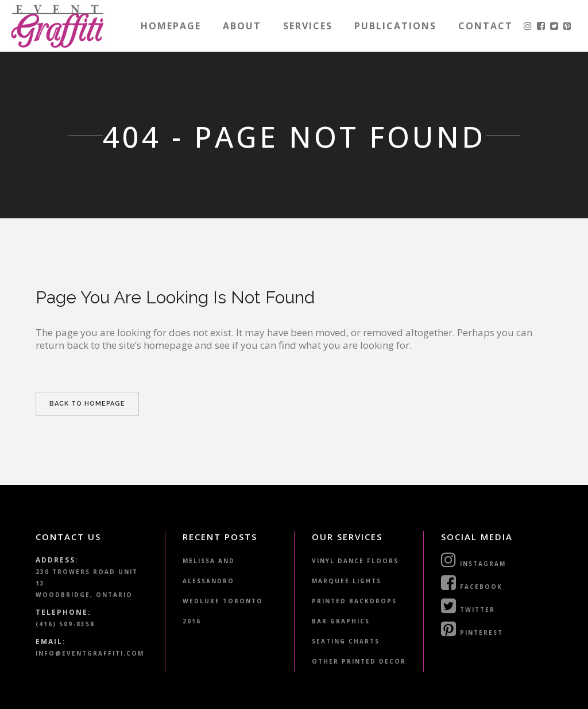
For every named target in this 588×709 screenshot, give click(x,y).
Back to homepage (87, 404)
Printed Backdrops (354, 601)
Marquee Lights (347, 581)
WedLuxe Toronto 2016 (223, 611)
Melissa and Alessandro (209, 571)
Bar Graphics (341, 621)
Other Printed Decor (359, 661)
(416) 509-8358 (65, 624)
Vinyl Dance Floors (355, 561)
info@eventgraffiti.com (90, 653)
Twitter (468, 606)
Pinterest (472, 629)
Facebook (472, 583)
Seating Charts (346, 641)
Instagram (473, 560)
